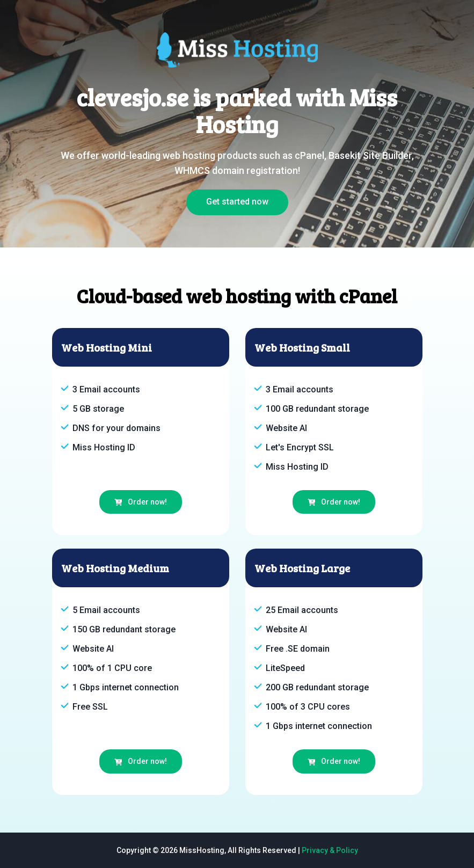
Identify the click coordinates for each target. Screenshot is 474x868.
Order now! (141, 502)
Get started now (237, 202)
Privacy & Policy (330, 850)
